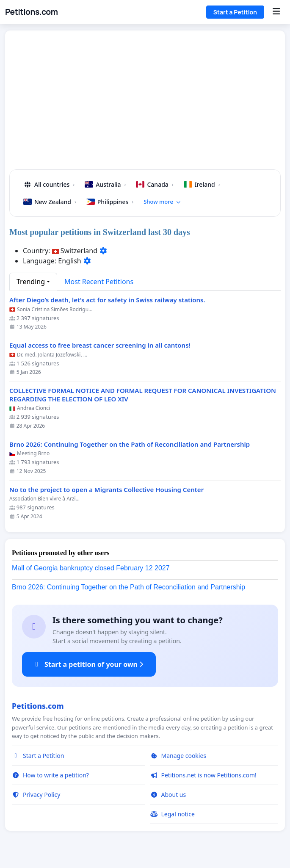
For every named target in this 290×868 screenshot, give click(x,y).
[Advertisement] (145, 103)
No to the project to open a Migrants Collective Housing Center (106, 490)
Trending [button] (31, 282)
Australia (105, 184)
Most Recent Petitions (99, 282)
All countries (49, 184)
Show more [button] (162, 202)
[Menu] (276, 12)
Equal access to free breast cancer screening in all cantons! (100, 345)
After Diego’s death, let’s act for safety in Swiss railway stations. (107, 300)
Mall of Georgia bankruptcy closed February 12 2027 (91, 568)
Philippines (110, 202)
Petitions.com (31, 12)
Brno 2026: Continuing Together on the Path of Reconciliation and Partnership (130, 444)
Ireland (202, 184)
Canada (155, 184)
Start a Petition (235, 12)
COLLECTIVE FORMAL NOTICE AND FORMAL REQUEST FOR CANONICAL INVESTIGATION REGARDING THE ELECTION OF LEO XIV (143, 395)
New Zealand (50, 202)
